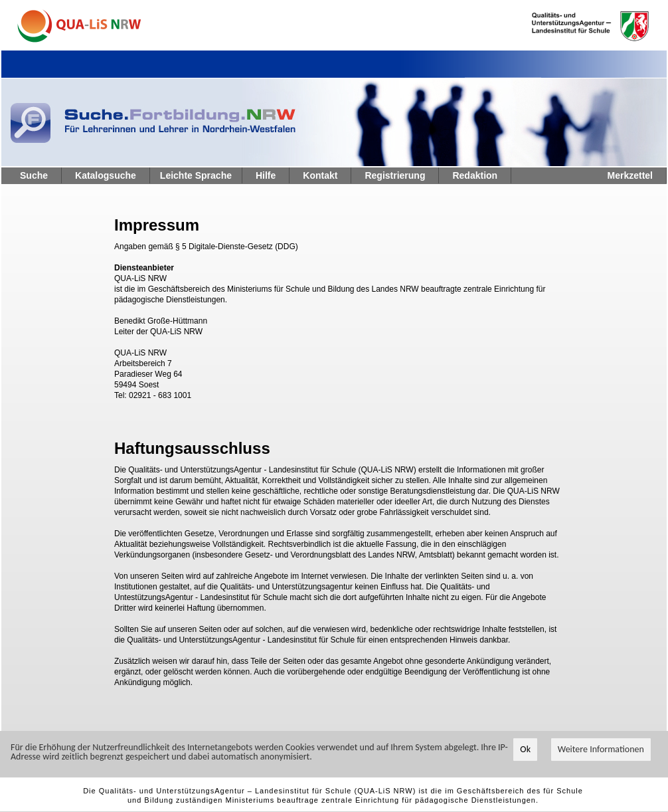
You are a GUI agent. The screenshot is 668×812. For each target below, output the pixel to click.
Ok (525, 750)
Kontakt (320, 175)
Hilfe (266, 175)
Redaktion (475, 175)
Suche (34, 175)
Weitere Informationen (601, 750)
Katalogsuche (106, 175)
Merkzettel (630, 175)
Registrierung (395, 175)
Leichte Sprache (196, 175)
